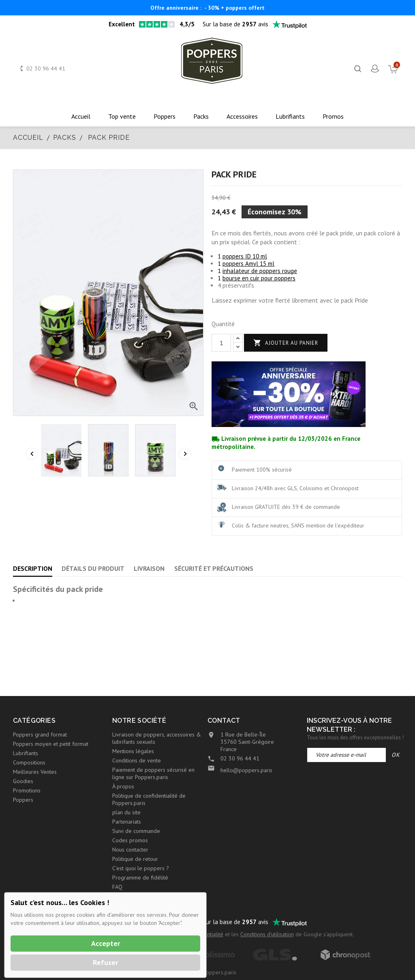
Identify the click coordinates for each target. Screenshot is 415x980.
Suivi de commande (136, 831)
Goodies (23, 781)
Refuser (105, 962)
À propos (123, 786)
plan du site (126, 812)
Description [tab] (33, 568)
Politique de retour (135, 859)
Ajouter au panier (286, 343)
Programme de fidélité (140, 878)
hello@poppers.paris (246, 770)
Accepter (106, 943)
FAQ (117, 887)
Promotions (27, 790)
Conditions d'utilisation (267, 934)
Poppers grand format (40, 734)
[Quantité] (221, 343)
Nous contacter (130, 850)
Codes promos (130, 840)
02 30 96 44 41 (46, 68)
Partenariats (127, 822)
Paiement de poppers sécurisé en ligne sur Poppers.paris (153, 773)
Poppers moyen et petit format (51, 744)
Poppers (23, 800)
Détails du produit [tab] (93, 568)
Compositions (29, 762)
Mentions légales (133, 751)
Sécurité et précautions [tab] (214, 568)
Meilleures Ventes (35, 772)
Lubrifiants (26, 753)
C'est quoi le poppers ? (141, 868)
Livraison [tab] (149, 568)
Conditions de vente (137, 760)
